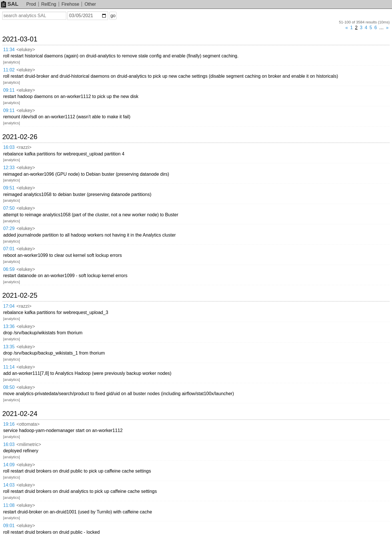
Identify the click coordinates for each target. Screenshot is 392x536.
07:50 (9, 208)
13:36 (9, 326)
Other (90, 4)
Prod (31, 4)
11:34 (9, 50)
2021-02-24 (20, 414)
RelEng (49, 4)
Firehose (70, 4)
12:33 (9, 168)
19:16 (9, 424)
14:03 (9, 485)
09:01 (9, 526)
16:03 (9, 147)
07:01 (9, 249)
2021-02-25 (20, 295)
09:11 (9, 90)
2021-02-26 (20, 137)
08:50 (9, 387)
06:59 (9, 269)
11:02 (9, 70)
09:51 (9, 188)
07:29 (9, 228)
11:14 (9, 367)
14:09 (9, 465)
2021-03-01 (20, 39)
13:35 (9, 347)
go (113, 16)
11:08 (9, 505)
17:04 (9, 306)
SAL (10, 4)
